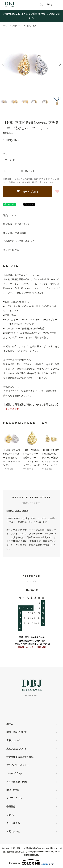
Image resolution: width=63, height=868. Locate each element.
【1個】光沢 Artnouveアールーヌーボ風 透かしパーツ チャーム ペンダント (12, 457)
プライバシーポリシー (18, 765)
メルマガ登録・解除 (17, 782)
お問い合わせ (13, 831)
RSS (9, 790)
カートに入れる (27, 191)
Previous (4, 64)
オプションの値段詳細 (14, 233)
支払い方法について (17, 749)
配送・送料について (17, 732)
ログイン (11, 815)
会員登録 (11, 807)
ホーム (6, 26)
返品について (10, 215)
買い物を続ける (11, 250)
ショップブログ (14, 773)
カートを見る (13, 823)
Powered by (31, 862)
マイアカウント (14, 798)
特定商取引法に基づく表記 (17, 224)
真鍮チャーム (17, 26)
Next (59, 64)
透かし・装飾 (31, 26)
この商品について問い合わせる (19, 241)
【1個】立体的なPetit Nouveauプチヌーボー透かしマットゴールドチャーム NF (50, 457)
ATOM (16, 790)
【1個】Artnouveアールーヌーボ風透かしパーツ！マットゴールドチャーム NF (31, 457)
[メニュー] (58, 5)
